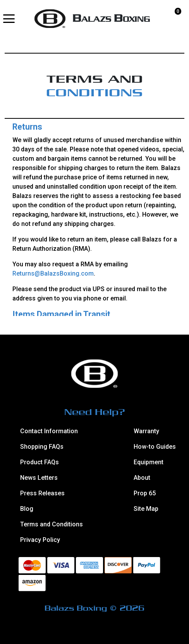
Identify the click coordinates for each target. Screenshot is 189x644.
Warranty (146, 431)
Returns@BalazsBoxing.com (53, 273)
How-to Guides (154, 447)
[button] (9, 19)
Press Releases (42, 493)
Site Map (146, 509)
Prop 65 (145, 493)
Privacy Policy (40, 540)
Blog (27, 509)
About (142, 478)
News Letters (39, 478)
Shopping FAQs (42, 447)
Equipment (149, 462)
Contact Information (49, 431)
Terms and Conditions (52, 524)
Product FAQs (40, 462)
